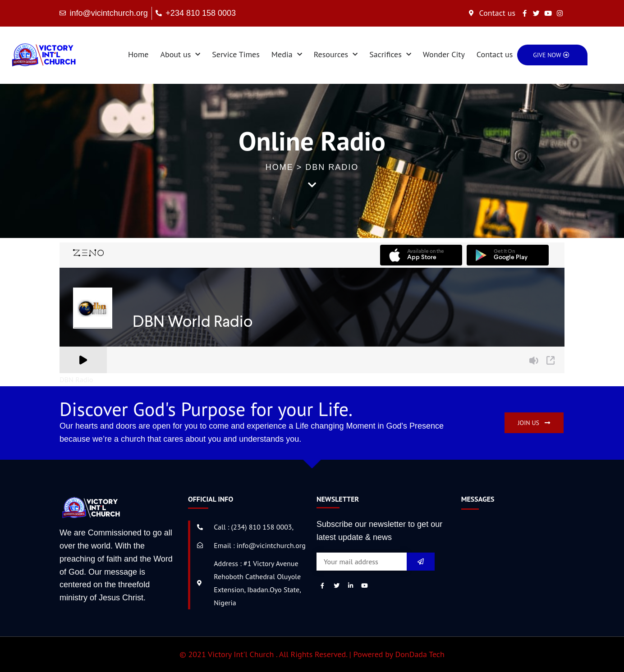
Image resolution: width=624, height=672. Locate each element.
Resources (336, 55)
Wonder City (444, 54)
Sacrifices (390, 55)
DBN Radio (76, 379)
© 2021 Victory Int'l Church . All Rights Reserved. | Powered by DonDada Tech (312, 654)
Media (287, 55)
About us (180, 55)
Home (138, 54)
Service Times (236, 54)
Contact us (495, 54)
